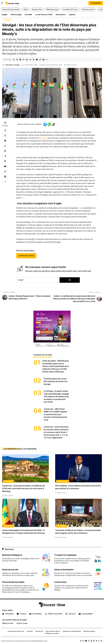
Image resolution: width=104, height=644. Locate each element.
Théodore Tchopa (12, 65)
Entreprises (63, 481)
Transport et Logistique (65, 555)
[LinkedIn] (94, 641)
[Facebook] (81, 641)
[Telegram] (96, 641)
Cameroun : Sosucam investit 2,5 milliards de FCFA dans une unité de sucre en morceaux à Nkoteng (23, 488)
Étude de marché (88, 9)
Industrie (8, 481)
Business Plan (37, 9)
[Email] (37, 60)
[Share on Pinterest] (20, 60)
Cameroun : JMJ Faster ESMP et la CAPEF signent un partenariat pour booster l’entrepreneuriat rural (56, 414)
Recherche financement (11, 9)
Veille (26, 9)
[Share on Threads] (34, 60)
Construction (60, 582)
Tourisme (61, 526)
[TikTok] (91, 641)
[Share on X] (17, 60)
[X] (83, 641)
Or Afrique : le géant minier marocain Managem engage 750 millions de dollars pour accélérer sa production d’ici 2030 (56, 397)
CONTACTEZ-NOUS (26, 256)
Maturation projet (52, 9)
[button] (3, 3)
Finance (7, 20)
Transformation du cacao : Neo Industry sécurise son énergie (56, 381)
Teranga (44, 138)
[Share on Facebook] (14, 60)
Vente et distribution (64, 570)
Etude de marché (10, 570)
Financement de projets (13, 582)
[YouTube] (86, 641)
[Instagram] (89, 641)
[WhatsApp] (99, 641)
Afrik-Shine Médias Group (39, 641)
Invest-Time (10, 641)
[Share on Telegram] (30, 60)
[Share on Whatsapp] (24, 60)
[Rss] (102, 641)
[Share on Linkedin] (27, 60)
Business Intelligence (12, 555)
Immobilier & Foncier (70, 9)
